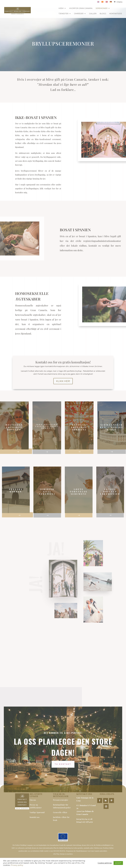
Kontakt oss (35, 817)
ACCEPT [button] (118, 863)
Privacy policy (17, 865)
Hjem (61, 8)
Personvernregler (61, 800)
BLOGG (103, 14)
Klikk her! (63, 381)
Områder (79, 14)
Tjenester (63, 14)
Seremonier (102, 8)
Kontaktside (116, 14)
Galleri (93, 14)
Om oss (33, 800)
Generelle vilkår (60, 812)
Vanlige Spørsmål (37, 812)
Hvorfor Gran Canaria (81, 8)
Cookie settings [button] (105, 863)
